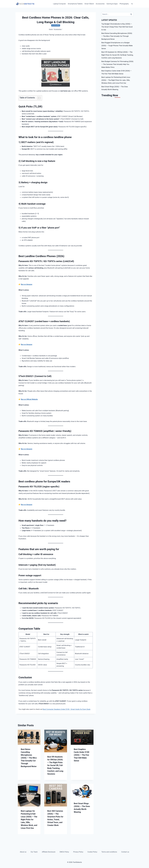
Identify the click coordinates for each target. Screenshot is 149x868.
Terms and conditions (109, 852)
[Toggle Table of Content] (38, 98)
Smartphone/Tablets (75, 4)
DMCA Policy (64, 852)
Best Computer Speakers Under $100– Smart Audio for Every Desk (67, 709)
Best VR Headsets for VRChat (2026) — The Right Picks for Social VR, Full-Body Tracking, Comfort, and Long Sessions (55, 765)
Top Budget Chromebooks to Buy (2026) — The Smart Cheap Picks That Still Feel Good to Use (117, 27)
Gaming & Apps (112, 4)
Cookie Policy (92, 852)
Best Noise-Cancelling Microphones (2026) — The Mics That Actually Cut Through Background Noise (29, 758)
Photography (124, 4)
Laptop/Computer (60, 4)
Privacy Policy (78, 852)
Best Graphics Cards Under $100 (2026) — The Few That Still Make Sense (82, 755)
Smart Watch (89, 4)
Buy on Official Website (29, 399)
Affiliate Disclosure (49, 852)
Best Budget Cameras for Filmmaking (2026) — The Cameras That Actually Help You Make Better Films (117, 64)
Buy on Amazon (27, 284)
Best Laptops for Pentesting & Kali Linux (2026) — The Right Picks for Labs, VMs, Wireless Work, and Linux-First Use (29, 820)
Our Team (34, 852)
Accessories (100, 4)
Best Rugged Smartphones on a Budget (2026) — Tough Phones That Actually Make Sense (117, 45)
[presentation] (29, 737)
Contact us (125, 852)
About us (23, 852)
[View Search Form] (132, 4)
